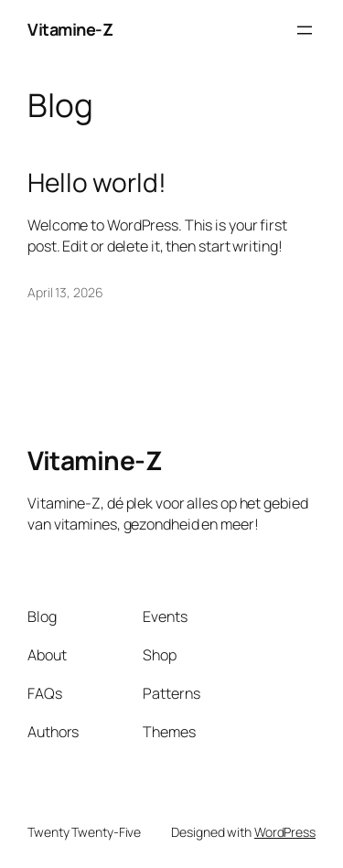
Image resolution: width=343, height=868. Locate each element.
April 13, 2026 (65, 292)
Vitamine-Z (70, 29)
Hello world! (97, 183)
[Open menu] (305, 30)
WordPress (285, 832)
